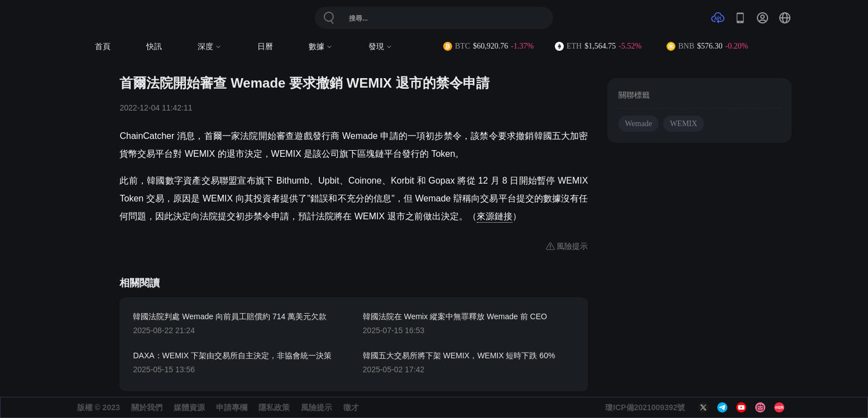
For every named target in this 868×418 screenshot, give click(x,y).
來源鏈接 (495, 216)
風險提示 (316, 407)
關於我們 (147, 407)
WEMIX (684, 124)
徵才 (351, 407)
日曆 (265, 47)
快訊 (154, 47)
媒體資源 (189, 407)
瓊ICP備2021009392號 (645, 407)
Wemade (639, 124)
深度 (210, 47)
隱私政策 (274, 407)
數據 (321, 47)
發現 (380, 47)
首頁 (103, 47)
